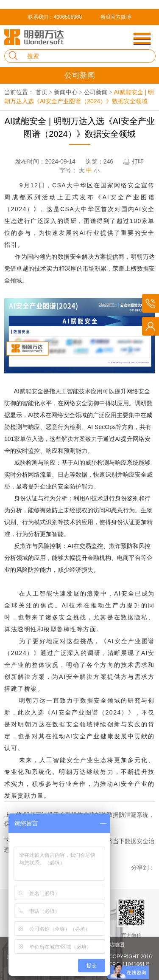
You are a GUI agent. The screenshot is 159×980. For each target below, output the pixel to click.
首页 (45, 92)
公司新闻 (99, 92)
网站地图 (114, 945)
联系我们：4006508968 (55, 17)
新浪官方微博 (116, 17)
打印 (138, 161)
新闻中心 (69, 92)
